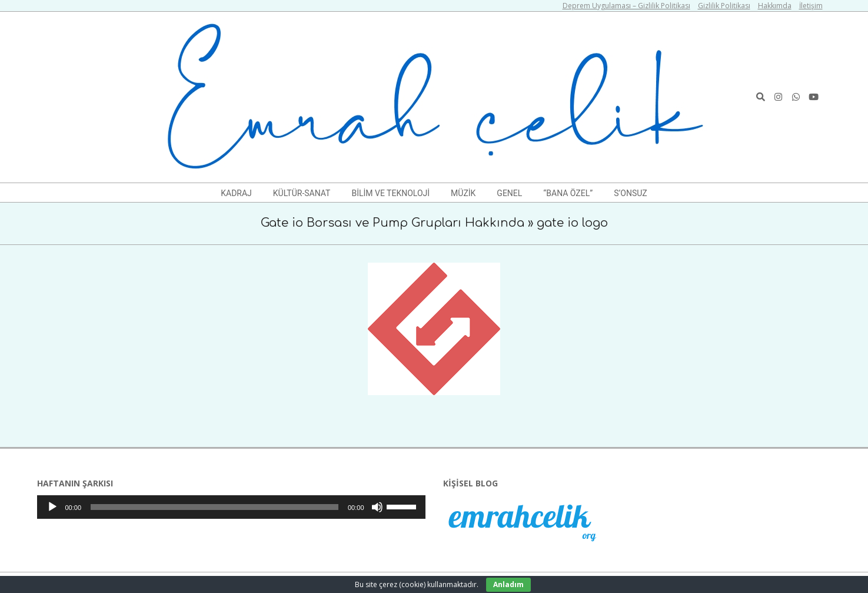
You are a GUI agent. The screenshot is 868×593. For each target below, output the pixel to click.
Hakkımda (775, 6)
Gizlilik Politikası (724, 6)
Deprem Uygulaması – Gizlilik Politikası (626, 6)
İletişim (811, 6)
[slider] (214, 507)
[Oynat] (52, 507)
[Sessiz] (377, 507)
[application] (231, 507)
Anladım (508, 584)
